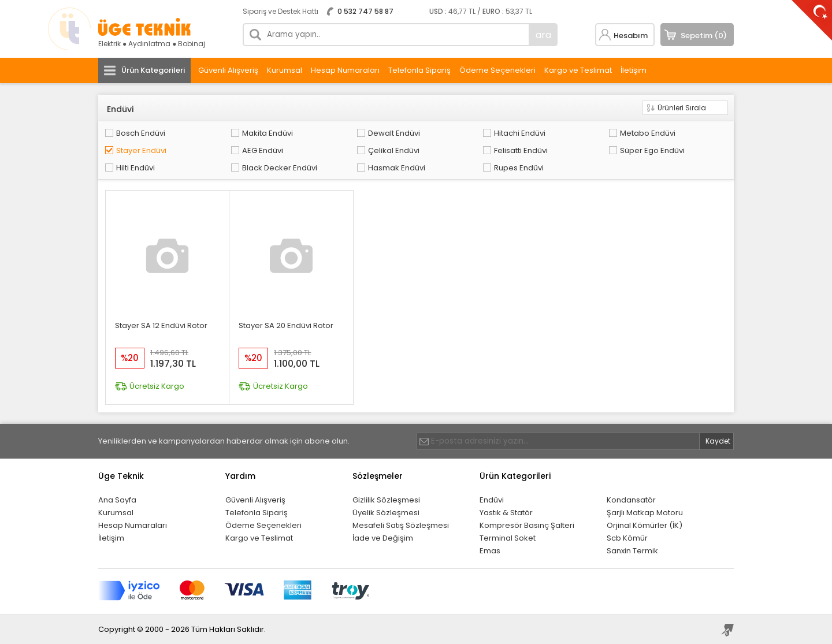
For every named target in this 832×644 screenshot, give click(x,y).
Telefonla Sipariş (419, 70)
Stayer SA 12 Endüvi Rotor (161, 325)
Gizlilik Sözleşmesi (386, 500)
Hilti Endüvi (135, 168)
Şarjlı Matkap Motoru (645, 513)
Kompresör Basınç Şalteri (527, 525)
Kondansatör (631, 500)
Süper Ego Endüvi (652, 150)
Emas (490, 551)
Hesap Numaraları (345, 70)
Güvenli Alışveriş (228, 70)
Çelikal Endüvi (394, 150)
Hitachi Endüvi (520, 133)
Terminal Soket (508, 538)
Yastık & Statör (506, 513)
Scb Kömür (627, 538)
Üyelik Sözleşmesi (386, 513)
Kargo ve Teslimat (578, 70)
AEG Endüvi (263, 150)
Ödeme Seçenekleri (497, 70)
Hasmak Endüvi (397, 168)
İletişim (634, 70)
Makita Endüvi (268, 133)
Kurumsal (285, 70)
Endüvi (492, 500)
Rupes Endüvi (519, 168)
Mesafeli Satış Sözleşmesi (401, 525)
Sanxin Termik (632, 551)
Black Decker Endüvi (280, 168)
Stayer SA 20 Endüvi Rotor (286, 325)
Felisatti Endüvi (521, 150)
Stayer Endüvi (141, 150)
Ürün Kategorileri (153, 70)
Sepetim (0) (704, 36)
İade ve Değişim (383, 538)
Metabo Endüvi (648, 133)
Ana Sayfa (117, 500)
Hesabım (631, 36)
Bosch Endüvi (141, 133)
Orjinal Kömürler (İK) (645, 525)
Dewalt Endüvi (394, 133)
